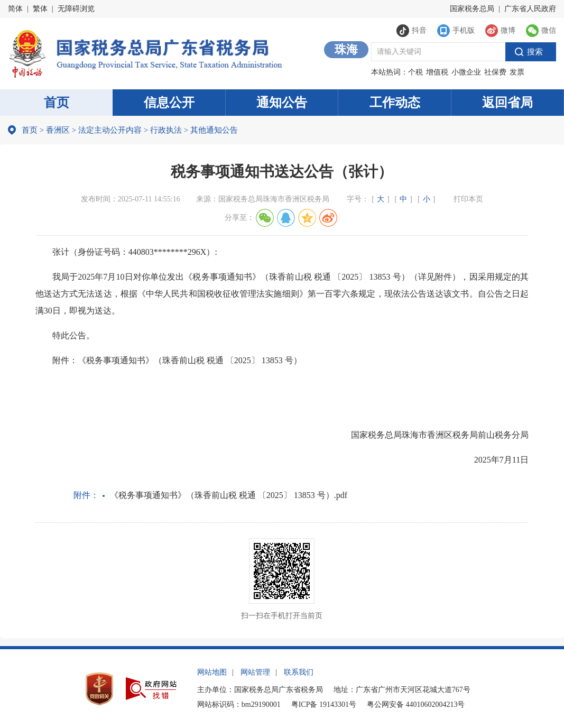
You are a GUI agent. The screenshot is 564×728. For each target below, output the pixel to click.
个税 (415, 72)
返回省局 (507, 103)
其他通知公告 (211, 130)
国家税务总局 (472, 9)
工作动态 (395, 103)
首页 (57, 103)
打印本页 (468, 199)
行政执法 (163, 130)
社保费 (495, 72)
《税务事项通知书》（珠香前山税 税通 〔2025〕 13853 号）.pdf (229, 495)
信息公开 (169, 103)
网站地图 (212, 672)
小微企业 (466, 72)
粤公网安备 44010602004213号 (416, 704)
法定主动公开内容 (110, 130)
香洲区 (58, 130)
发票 (517, 72)
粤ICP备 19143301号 (324, 704)
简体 (15, 9)
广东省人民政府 (530, 9)
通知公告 (282, 103)
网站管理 (255, 672)
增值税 (437, 72)
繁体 (40, 9)
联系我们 (299, 672)
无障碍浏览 (76, 9)
